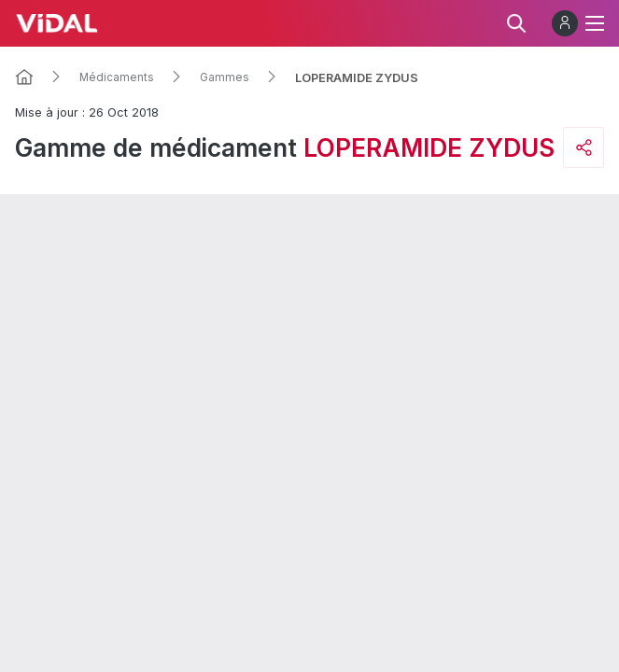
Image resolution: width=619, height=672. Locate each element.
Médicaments (117, 77)
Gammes (225, 77)
